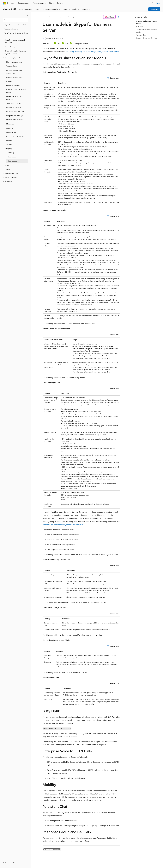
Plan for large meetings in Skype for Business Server (63, 525)
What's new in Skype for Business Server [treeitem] (16, 34)
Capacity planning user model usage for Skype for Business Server (93, 51)
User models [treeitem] (13, 161)
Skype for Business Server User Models (147, 22)
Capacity (71, 17)
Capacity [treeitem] (11, 153)
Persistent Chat (141, 35)
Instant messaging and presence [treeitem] (14, 98)
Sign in (158, 3)
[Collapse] (28, 15)
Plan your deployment (57, 17)
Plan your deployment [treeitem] (14, 62)
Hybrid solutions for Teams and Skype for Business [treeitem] (15, 52)
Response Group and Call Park (146, 38)
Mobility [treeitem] (9, 140)
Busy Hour (139, 26)
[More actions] (118, 17)
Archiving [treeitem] (10, 128)
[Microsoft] (4, 3)
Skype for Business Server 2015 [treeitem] (15, 25)
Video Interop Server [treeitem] (14, 103)
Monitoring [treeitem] (10, 124)
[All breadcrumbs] (45, 17)
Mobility (139, 32)
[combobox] (16, 20)
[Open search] (152, 3)
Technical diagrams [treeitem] (11, 29)
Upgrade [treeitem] (9, 81)
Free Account (154, 9)
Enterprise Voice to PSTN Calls (146, 29)
